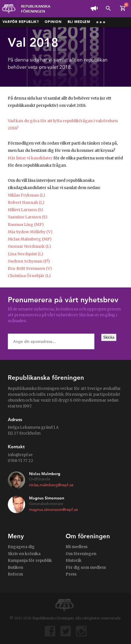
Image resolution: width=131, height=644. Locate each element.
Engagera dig (21, 547)
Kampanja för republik (30, 560)
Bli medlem (79, 22)
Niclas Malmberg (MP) (30, 239)
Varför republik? (21, 22)
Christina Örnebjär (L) (29, 276)
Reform (15, 574)
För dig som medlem (86, 567)
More (101, 22)
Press (71, 574)
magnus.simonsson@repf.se (53, 510)
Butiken (16, 567)
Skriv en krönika (24, 554)
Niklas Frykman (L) (27, 195)
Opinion (53, 22)
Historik (74, 560)
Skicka (109, 337)
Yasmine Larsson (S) (28, 217)
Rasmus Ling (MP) (26, 225)
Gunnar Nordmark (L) (29, 246)
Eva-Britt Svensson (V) (30, 268)
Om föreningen (81, 554)
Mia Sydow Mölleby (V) (30, 232)
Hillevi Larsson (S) (26, 210)
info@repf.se (20, 455)
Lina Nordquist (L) (26, 254)
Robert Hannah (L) (26, 202)
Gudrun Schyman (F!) (29, 261)
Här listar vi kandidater (30, 158)
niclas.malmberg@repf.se (51, 485)
